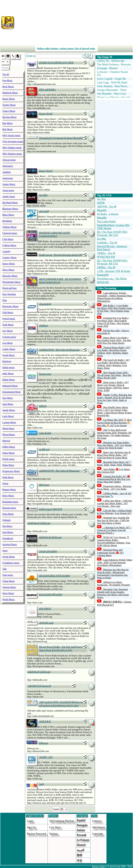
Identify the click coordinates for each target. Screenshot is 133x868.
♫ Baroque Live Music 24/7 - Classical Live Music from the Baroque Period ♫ (114, 530)
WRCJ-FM (44, 721)
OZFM (42, 406)
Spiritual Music (10, 544)
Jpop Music (8, 404)
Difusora (43, 743)
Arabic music (9, 196)
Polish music (8, 459)
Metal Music (8, 428)
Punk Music (8, 477)
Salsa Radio (44, 433)
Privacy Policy (99, 867)
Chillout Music (9, 227)
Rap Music (8, 123)
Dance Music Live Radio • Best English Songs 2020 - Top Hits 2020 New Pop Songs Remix (114, 340)
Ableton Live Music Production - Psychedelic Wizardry (114, 584)
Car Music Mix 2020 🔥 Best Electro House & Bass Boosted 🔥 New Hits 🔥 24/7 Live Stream (114, 423)
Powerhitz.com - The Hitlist (112, 279)
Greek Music (9, 355)
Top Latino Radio (106, 221)
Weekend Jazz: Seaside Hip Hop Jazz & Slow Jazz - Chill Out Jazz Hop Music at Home (113, 520)
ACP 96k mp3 (46, 622)
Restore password (37, 834)
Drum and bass (9, 288)
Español (81, 820)
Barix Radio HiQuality (50, 594)
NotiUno (43, 325)
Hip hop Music (9, 117)
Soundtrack (8, 538)
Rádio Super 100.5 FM (50, 509)
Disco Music (8, 270)
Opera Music (9, 453)
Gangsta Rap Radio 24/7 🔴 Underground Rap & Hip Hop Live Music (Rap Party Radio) (114, 479)
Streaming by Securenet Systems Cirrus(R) (60, 138)
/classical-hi (44, 304)
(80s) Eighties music (12, 148)
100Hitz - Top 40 (106, 253)
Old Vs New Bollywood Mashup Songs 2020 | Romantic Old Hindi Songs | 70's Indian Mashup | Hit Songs (114, 434)
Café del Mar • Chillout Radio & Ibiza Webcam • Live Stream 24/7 (114, 512)
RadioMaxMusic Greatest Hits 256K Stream (113, 227)
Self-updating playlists (62, 821)
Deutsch (81, 845)
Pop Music (7, 80)
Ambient (7, 172)
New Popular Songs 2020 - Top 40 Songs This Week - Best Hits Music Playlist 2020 (114, 375)
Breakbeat (7, 221)
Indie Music (8, 374)
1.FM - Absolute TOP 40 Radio (114, 271)
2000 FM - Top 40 (107, 207)
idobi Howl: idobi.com (39, 523)
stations (54, 834)
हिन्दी (80, 855)
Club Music (8, 239)
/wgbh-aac (44, 449)
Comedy (6, 251)
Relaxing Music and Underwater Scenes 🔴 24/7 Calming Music (110, 553)
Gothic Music (9, 349)
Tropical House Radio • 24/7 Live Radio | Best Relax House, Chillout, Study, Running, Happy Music (114, 352)
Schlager (7, 520)
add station (99, 827)
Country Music (9, 258)
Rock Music (8, 87)
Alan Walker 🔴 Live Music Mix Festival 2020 (114, 471)
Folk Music (8, 312)
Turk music (8, 575)
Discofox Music (10, 276)
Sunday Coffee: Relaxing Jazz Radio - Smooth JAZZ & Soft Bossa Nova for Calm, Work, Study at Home (114, 399)
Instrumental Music (12, 392)
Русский (82, 835)
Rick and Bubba (47, 89)
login (30, 821)
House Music (9, 99)
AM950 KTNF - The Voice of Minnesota (59, 349)
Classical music (10, 233)
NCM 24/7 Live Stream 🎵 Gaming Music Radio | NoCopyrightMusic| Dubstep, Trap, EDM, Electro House (114, 541)
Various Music (9, 587)
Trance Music (9, 111)
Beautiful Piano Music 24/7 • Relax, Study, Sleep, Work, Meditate (114, 463)
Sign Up (31, 827)
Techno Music (9, 105)
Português (82, 825)
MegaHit (102, 210)
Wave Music (8, 593)
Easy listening (9, 294)
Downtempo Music (11, 282)
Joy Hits (43, 195)
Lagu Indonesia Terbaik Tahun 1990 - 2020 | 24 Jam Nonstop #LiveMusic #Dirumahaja (115, 563)
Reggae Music (9, 490)
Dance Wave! (45, 113)
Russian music (9, 508)
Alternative (8, 166)
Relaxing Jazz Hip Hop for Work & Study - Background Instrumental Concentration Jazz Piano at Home (113, 574)
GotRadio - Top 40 (107, 243)
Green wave (45, 374)
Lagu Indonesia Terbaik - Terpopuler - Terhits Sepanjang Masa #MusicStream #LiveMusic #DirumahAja (115, 297)
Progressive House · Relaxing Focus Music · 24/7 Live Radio (114, 488)
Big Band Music (10, 203)
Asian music (8, 190)
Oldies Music (9, 447)
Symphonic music (11, 563)
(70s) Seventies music (13, 142)
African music (9, 160)
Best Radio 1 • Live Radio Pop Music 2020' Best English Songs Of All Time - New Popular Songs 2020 (114, 310)
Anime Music (9, 184)
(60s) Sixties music (11, 135)
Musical (6, 441)
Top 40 (6, 74)
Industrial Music (10, 386)
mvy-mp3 (43, 211)
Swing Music (9, 557)
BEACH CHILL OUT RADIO (54, 575)
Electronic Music (11, 306)
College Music (9, 245)
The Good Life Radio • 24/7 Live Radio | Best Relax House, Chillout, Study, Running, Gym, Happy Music (113, 364)
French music (9, 319)
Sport (5, 551)
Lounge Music (9, 422)
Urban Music (9, 581)
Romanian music (10, 502)
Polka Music (8, 465)
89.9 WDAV (44, 608)
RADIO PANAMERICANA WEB (56, 62)
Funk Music (8, 325)
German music (9, 337)
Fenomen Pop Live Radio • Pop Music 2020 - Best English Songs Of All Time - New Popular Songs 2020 (113, 322)
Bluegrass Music (10, 209)
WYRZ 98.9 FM (106, 257)
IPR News (44, 484)
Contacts (97, 821)
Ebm (5, 300)
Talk (4, 569)
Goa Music (8, 343)
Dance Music (9, 264)
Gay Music (8, 331)
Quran (5, 483)
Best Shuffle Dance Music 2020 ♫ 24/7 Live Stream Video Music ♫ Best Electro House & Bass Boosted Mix (114, 411)
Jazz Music (8, 398)
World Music (9, 599)
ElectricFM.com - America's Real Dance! (112, 248)
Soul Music (8, 532)
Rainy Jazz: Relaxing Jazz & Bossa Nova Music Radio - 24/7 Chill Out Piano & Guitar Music (114, 455)
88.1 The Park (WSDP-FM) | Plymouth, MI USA (112, 234)
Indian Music (9, 380)
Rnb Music (8, 129)
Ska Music (7, 526)
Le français (83, 840)
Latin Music (8, 416)
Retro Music (8, 496)
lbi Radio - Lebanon (108, 214)
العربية (81, 850)
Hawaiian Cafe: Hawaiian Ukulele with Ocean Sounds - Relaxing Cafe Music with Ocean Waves (113, 593)
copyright (97, 834)
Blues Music (8, 215)
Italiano (81, 830)
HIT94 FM (103, 282)
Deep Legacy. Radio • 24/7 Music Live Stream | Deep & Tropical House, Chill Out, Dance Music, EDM (113, 386)
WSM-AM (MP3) (47, 551)
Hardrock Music (10, 93)
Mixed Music (9, 435)
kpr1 (41, 784)
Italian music (9, 367)
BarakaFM (103, 275)
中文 (80, 860)
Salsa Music (8, 514)
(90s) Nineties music (12, 154)
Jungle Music (9, 410)
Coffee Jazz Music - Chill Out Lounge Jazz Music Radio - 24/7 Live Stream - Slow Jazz (114, 503)
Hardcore (7, 361)
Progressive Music (11, 471)
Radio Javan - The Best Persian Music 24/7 (60, 255)
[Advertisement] (74, 22)
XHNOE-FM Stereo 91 (39, 686)
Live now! (55, 827)
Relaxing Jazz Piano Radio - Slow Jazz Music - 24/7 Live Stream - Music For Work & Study (114, 445)
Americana (8, 178)
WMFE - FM (45, 757)
